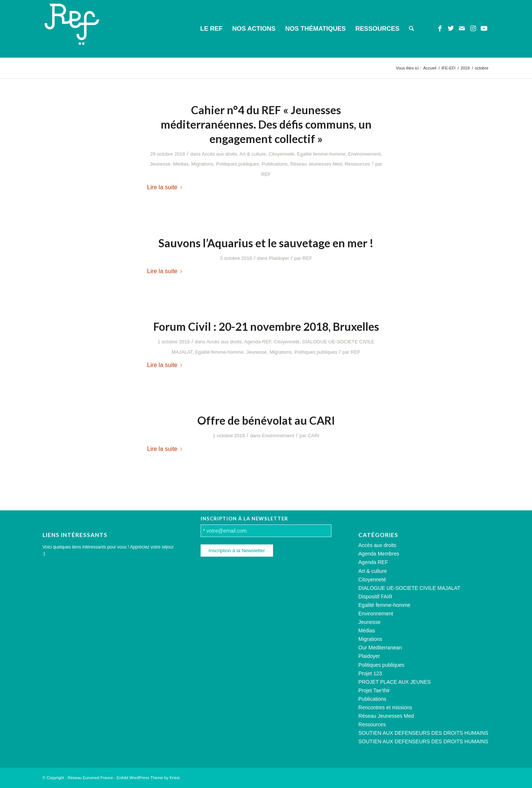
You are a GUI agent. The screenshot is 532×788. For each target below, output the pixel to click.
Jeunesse (160, 164)
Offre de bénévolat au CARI (266, 420)
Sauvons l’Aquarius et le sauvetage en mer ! (266, 243)
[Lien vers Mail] (462, 28)
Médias (181, 164)
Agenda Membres (379, 554)
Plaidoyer (279, 258)
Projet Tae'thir (374, 690)
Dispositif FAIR (375, 597)
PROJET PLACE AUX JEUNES (395, 682)
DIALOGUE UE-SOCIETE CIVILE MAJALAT (409, 588)
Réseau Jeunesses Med (316, 164)
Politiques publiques (238, 164)
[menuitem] (211, 29)
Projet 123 (370, 673)
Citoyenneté (282, 154)
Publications (274, 164)
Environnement (364, 154)
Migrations (202, 164)
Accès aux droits (219, 154)
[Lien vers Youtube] (484, 28)
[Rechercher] (411, 29)
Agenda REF (258, 342)
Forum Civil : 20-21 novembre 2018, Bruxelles (266, 326)
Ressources (357, 164)
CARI (313, 436)
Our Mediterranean (380, 648)
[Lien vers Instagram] (473, 28)
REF (266, 174)
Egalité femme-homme (321, 154)
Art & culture (253, 154)
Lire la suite (166, 187)
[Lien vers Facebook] (440, 28)
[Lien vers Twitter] (451, 28)
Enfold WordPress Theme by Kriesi (148, 778)
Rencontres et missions (385, 707)
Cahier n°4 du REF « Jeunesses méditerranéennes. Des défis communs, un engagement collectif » (266, 124)
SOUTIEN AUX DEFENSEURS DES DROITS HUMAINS (423, 733)
